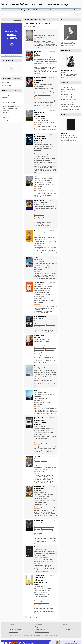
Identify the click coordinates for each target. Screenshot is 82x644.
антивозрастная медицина (42, 603)
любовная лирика (49, 370)
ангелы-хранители (51, 501)
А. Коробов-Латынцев (40, 549)
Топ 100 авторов (7, 85)
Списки (30, 10)
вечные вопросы (39, 158)
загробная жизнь (39, 123)
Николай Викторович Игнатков (43, 178)
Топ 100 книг (6, 83)
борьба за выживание (50, 61)
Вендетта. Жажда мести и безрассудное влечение (40, 80)
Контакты (77, 10)
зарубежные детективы (41, 463)
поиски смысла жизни (40, 182)
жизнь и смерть (46, 37)
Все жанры (18, 91)
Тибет (36, 469)
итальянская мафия (44, 95)
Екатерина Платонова (40, 392)
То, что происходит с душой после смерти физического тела (41, 114)
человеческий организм (41, 593)
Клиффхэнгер (39, 31)
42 (36, 617)
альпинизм (53, 465)
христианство (38, 499)
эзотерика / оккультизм (41, 120)
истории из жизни (39, 294)
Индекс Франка (39, 282)
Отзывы (53, 10)
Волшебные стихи (68, 70)
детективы (5, 113)
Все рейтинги (17, 78)
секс (36, 95)
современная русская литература (8, 103)
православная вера (50, 507)
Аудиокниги (16, 10)
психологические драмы (41, 398)
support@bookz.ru (39, 635)
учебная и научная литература (11, 100)
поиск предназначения (41, 154)
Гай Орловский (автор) (68, 94)
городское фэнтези (40, 501)
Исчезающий (38, 521)
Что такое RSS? (68, 629)
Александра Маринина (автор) (70, 109)
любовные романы (7, 95)
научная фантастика (40, 344)
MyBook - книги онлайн (42, 632)
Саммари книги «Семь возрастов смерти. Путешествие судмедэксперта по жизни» (40, 580)
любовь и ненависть (40, 97)
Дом (35, 366)
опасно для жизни (39, 471)
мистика (55, 263)
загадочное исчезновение (41, 465)
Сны (35, 390)
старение (49, 595)
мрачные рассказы (39, 325)
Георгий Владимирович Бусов (43, 340)
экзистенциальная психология (43, 403)
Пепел (36, 257)
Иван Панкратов (39, 284)
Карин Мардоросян (39, 426)
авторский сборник (39, 553)
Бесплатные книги (42, 10)
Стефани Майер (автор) (68, 90)
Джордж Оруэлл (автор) (68, 87)
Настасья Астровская (40, 33)
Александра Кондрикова (41, 523)
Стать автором (14, 632)
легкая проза (50, 301)
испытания (37, 211)
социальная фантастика (41, 525)
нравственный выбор (48, 531)
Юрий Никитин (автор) (68, 92)
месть (41, 61)
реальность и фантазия (41, 557)
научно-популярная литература (43, 146)
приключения (6, 117)
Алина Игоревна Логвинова (42, 233)
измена (50, 321)
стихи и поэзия (38, 180)
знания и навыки (49, 158)
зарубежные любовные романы (43, 93)
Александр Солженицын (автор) (70, 107)
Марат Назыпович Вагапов (42, 203)
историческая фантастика (42, 342)
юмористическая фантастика (43, 263)
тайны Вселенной (39, 374)
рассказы (37, 243)
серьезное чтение (39, 184)
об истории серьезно (8, 115)
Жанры (70, 10)
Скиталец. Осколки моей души (40, 337)
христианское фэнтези (41, 505)
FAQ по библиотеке (15, 629)
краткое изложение (40, 595)
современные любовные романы (12, 106)
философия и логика (50, 162)
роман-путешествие (47, 529)
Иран (36, 176)
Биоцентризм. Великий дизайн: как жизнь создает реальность (40, 138)
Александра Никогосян (41, 492)
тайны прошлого (39, 346)
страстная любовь (39, 63)
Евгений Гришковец (67, 135)
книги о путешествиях (40, 235)
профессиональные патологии (43, 591)
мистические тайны (45, 265)
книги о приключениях (8, 120)
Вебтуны (24, 10)
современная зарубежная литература (9, 109)
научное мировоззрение (41, 156)
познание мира (39, 152)
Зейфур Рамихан (39, 319)
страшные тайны (39, 467)
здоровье (37, 588)
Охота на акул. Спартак (39, 52)
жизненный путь (51, 372)
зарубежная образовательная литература (43, 149)
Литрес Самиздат (40, 629)
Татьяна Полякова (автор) (69, 102)
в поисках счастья (39, 559)
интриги (36, 61)
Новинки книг (6, 10)
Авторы (59, 10)
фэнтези (4, 97)
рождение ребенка (39, 401)
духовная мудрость (40, 372)
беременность (38, 396)
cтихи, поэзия (49, 184)
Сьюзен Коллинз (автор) (68, 97)
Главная (27, 20)
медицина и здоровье (40, 439)
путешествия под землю (41, 241)
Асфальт (64, 133)
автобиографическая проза (42, 288)
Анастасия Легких (39, 259)
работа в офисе (39, 268)
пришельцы (48, 268)
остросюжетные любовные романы (44, 57)
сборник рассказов (39, 555)
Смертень (37, 547)
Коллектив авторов (39, 586)
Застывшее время (40, 317)
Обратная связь (14, 627)
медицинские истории (40, 299)
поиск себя (49, 559)
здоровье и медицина (51, 443)
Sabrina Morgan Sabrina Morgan (43, 85)
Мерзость (37, 457)
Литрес (37, 627)
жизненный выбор (51, 553)
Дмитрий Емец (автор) (68, 104)
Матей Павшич (38, 142)
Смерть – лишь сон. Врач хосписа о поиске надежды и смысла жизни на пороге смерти (41, 421)
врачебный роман (39, 297)
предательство (52, 209)
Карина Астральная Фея (41, 118)
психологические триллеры (42, 213)
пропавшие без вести (51, 467)
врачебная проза (50, 294)
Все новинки (18, 20)
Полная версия (31, 27)
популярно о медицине (41, 441)
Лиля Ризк (37, 55)
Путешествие (38, 231)
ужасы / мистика (39, 261)
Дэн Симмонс (38, 459)
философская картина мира (42, 160)
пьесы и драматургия (40, 209)
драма (37, 265)
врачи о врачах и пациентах (42, 290)
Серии (65, 10)
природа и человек (39, 239)
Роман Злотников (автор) (68, 99)
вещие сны (37, 529)
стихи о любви (38, 348)
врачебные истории (40, 301)
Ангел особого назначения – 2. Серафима (39, 488)
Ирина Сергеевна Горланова (42, 368)
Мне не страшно (39, 200)
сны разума (37, 531)
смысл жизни (48, 180)
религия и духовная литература (43, 494)
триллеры (51, 59)
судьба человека (49, 346)
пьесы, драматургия (40, 217)
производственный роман (41, 292)
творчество (37, 37)
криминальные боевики (41, 59)
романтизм (52, 241)
